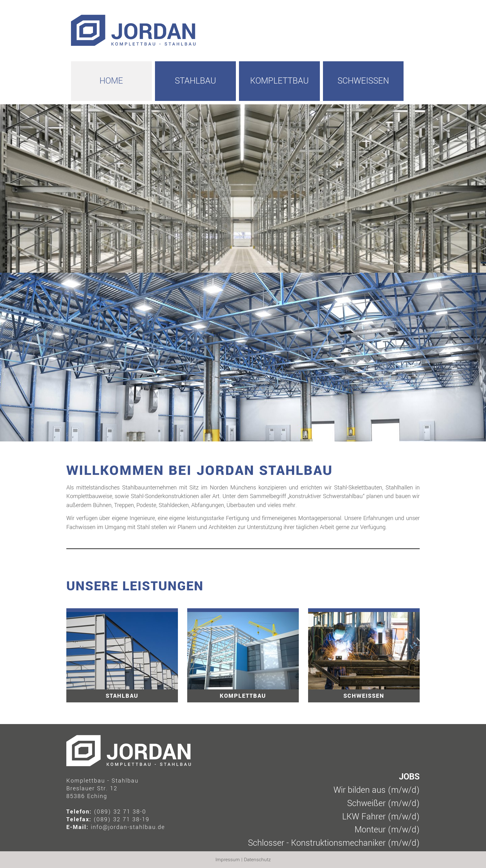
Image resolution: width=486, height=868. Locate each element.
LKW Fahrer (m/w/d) (381, 817)
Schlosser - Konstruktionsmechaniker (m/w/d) (334, 843)
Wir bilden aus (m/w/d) (377, 790)
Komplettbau (279, 81)
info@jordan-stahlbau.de (128, 827)
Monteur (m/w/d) (387, 830)
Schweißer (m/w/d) (383, 803)
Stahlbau (195, 81)
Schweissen (363, 81)
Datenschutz (257, 860)
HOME (111, 81)
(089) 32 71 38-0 (120, 812)
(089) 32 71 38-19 (122, 819)
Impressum (228, 860)
